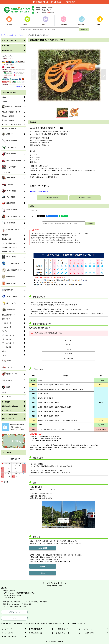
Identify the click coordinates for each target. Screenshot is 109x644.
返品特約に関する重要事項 (39, 191)
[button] (33, 75)
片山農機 (60, 641)
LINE (14, 618)
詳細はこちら (20, 87)
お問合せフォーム (14, 612)
